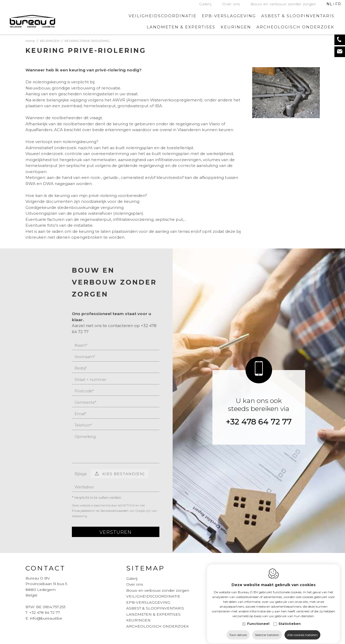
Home (30, 41)
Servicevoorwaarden (114, 511)
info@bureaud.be (46, 618)
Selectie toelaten (267, 630)
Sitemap (145, 568)
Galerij (205, 4)
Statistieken (290, 619)
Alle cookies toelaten (302, 630)
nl (329, 4)
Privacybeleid (81, 511)
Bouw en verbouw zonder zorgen (283, 4)
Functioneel (258, 619)
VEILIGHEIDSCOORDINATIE (163, 16)
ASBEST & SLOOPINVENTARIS (298, 16)
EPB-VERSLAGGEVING (229, 16)
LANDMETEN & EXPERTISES (181, 27)
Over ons (231, 4)
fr (338, 4)
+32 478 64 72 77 (259, 422)
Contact (45, 568)
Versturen (115, 532)
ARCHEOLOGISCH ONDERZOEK (295, 27)
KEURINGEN (138, 620)
